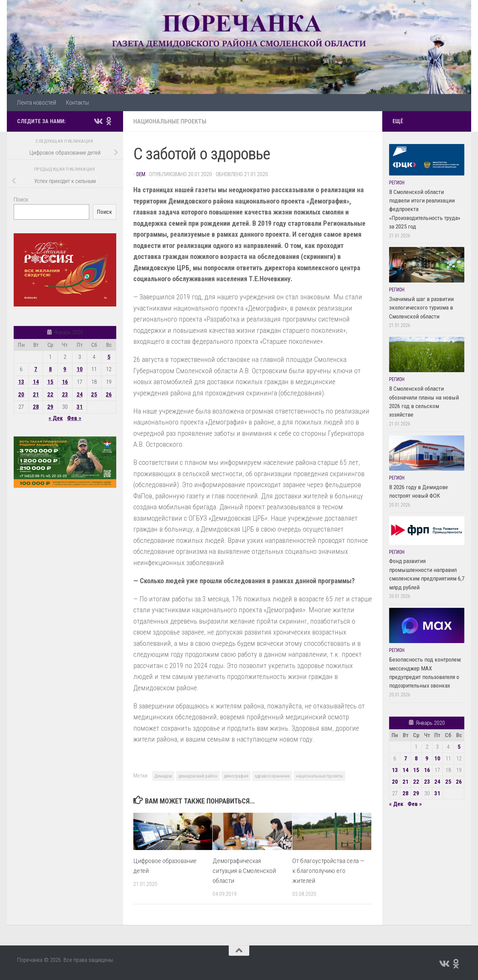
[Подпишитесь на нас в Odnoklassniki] (109, 121)
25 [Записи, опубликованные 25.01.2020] (94, 394)
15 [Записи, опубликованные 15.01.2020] (50, 382)
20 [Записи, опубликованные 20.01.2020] (21, 394)
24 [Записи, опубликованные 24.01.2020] (80, 394)
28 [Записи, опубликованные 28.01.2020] (36, 407)
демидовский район (198, 776)
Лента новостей (36, 102)
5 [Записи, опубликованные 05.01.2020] (109, 357)
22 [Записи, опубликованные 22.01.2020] (50, 394)
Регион (397, 183)
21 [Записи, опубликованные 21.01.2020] (36, 394)
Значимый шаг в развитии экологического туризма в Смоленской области (421, 308)
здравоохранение (272, 776)
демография (236, 776)
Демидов (163, 776)
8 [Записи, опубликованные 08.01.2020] (50, 369)
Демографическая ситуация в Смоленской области (244, 871)
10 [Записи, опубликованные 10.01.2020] (80, 369)
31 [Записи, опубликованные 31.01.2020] (80, 407)
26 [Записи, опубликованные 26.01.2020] (109, 394)
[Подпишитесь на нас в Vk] (98, 121)
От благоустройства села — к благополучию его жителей (328, 871)
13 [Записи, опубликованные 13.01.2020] (21, 382)
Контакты (77, 102)
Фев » (74, 418)
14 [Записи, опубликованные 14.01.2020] (36, 382)
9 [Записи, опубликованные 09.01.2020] (65, 369)
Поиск (21, 199)
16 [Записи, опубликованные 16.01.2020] (65, 382)
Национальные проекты (170, 121)
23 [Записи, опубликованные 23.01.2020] (65, 394)
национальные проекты (320, 776)
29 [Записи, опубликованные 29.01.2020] (50, 407)
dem (141, 174)
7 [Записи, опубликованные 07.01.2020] (36, 369)
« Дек (56, 418)
